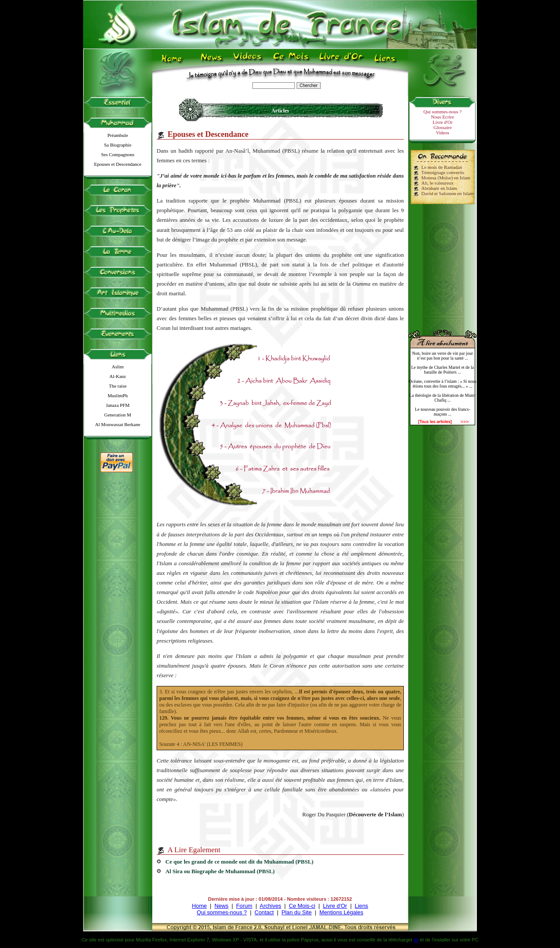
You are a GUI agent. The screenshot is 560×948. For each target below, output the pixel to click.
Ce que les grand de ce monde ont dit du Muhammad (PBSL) (239, 862)
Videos (443, 133)
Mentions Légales (341, 912)
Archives (271, 906)
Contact (264, 912)
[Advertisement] (443, 263)
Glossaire (443, 127)
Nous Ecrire (443, 117)
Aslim (118, 367)
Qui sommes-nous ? (443, 112)
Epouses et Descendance (118, 164)
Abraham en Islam (439, 188)
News (221, 906)
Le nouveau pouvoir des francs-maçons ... (443, 412)
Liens (362, 906)
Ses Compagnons (118, 154)
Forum (244, 906)
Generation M (117, 415)
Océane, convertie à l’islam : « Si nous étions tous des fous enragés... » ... (442, 384)
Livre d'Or (443, 122)
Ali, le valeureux (437, 183)
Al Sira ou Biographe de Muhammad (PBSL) (220, 871)
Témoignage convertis (443, 172)
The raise (118, 386)
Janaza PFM (118, 405)
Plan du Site (296, 912)
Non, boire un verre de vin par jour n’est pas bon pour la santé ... (443, 356)
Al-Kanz (118, 376)
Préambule (117, 135)
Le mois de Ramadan (442, 167)
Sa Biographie (118, 145)
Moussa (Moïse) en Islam (446, 178)
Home (199, 906)
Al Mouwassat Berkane (117, 424)
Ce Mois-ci (302, 906)
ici (416, 940)
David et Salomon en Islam (448, 193)
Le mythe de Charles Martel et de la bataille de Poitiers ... (443, 370)
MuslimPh (118, 395)
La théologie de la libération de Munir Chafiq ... (442, 398)
